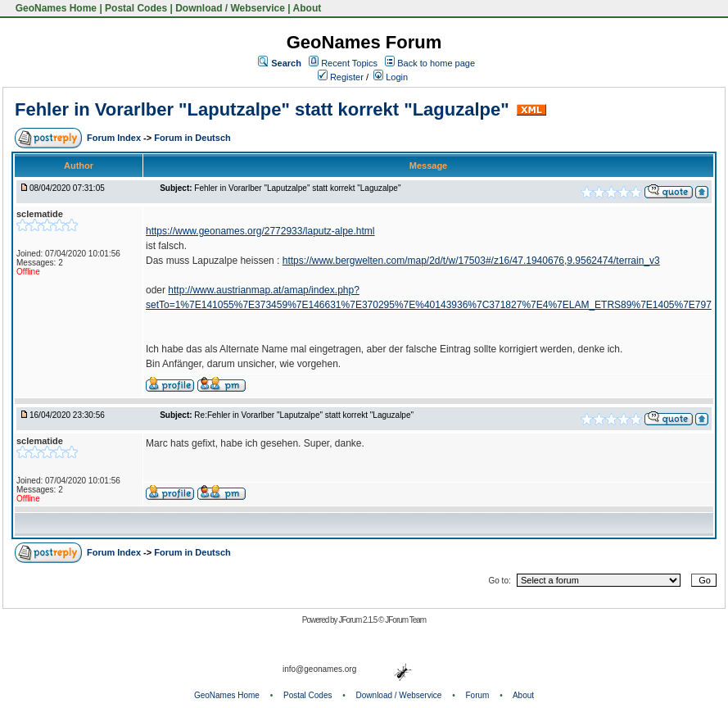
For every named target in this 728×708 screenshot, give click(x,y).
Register (341, 77)
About (307, 8)
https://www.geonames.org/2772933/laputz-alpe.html (260, 231)
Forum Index (115, 138)
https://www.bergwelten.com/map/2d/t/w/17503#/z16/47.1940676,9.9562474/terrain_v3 (471, 261)
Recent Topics (349, 63)
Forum (478, 695)
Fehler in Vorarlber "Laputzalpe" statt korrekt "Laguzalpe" (262, 109)
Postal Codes (136, 8)
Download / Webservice (230, 8)
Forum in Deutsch (192, 138)
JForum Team (405, 620)
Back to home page (436, 63)
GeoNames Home (54, 8)
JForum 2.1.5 (358, 620)
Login (391, 77)
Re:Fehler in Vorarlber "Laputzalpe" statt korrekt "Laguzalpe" (304, 415)
